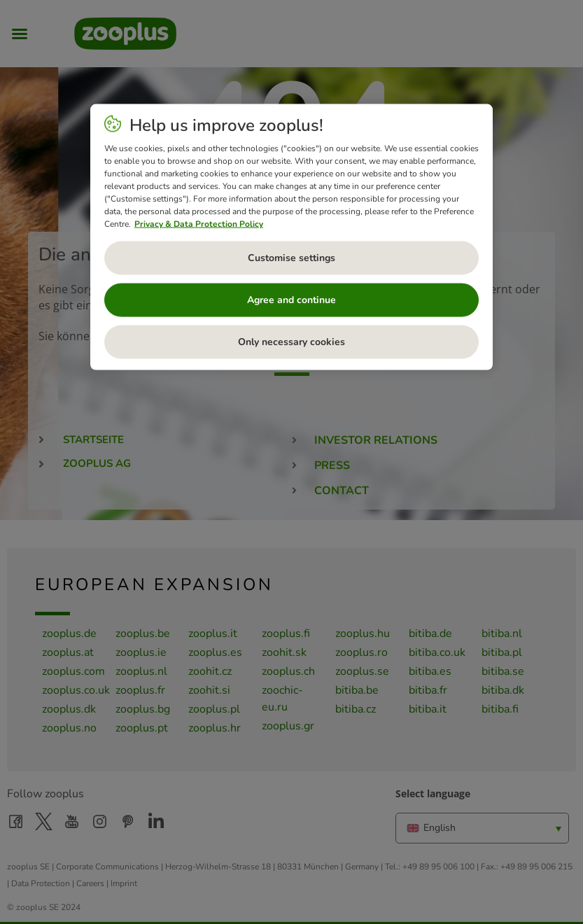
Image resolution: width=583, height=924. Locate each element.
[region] (291, 237)
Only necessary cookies (291, 342)
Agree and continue (291, 300)
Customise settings (291, 258)
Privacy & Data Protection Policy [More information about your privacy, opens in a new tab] (199, 224)
